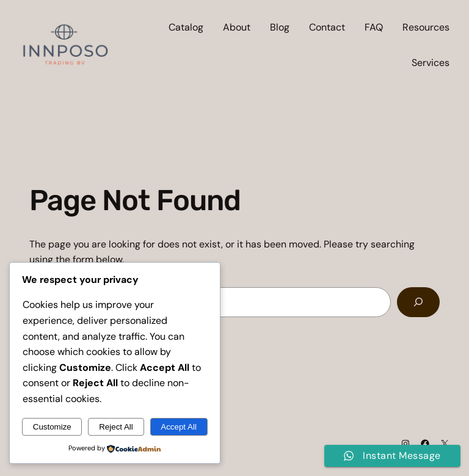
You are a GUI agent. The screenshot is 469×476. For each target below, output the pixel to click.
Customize (52, 427)
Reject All (116, 427)
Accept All (179, 427)
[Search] (418, 302)
